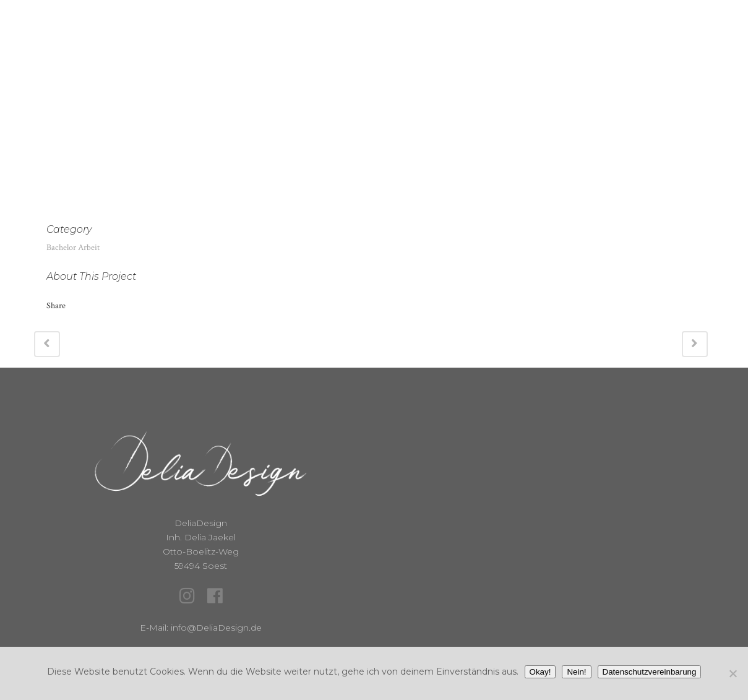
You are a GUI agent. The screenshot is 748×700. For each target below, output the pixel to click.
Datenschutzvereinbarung (650, 672)
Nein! (576, 672)
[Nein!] (733, 673)
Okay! (540, 672)
